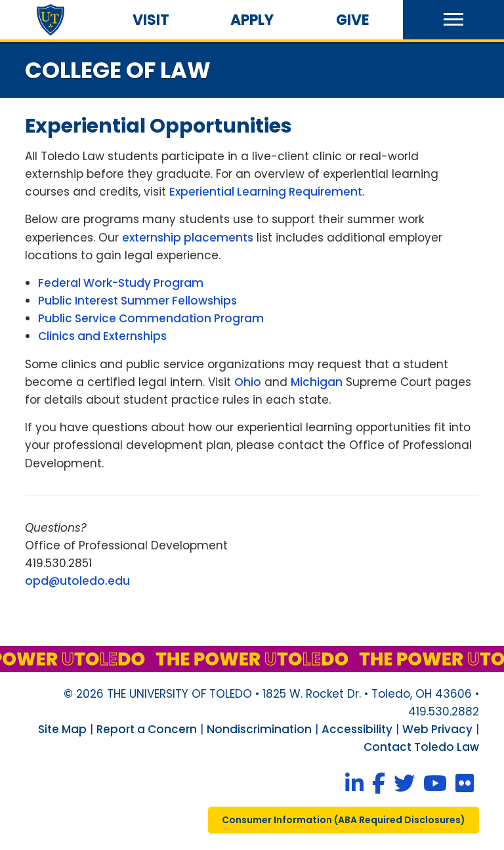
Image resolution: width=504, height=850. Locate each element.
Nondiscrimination (259, 729)
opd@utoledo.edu (77, 581)
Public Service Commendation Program (151, 318)
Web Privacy (437, 729)
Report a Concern (147, 729)
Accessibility (357, 729)
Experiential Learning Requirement (266, 192)
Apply (252, 20)
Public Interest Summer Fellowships (137, 301)
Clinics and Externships (102, 336)
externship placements (188, 238)
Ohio (248, 382)
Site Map (62, 729)
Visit (151, 20)
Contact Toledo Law (421, 747)
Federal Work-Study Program (121, 283)
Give (353, 20)
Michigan (317, 382)
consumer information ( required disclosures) (344, 820)
